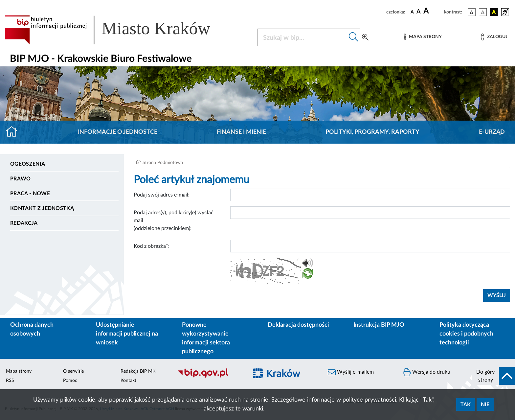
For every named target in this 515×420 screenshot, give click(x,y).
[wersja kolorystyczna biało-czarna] (483, 12)
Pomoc (70, 381)
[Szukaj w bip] (354, 37)
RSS (10, 381)
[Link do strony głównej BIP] (117, 30)
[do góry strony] (493, 376)
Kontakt (128, 381)
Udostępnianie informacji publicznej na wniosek (127, 334)
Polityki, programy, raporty (372, 132)
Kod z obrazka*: (152, 246)
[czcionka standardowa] (412, 12)
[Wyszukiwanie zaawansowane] (365, 37)
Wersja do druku (427, 372)
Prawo (21, 179)
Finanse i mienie (241, 132)
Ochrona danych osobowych (32, 329)
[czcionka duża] (433, 11)
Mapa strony (19, 371)
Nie (485, 405)
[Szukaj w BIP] (302, 37)
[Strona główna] (14, 132)
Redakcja (24, 223)
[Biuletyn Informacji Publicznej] (209, 377)
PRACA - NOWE (30, 194)
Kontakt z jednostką (42, 208)
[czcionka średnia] (419, 12)
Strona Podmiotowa (163, 163)
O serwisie (73, 371)
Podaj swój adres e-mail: (162, 195)
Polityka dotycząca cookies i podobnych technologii (466, 334)
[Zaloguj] (494, 37)
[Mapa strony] (423, 37)
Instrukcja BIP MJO (379, 325)
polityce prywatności (369, 400)
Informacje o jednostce (118, 132)
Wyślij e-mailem (351, 372)
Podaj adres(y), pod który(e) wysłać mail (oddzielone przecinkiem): (174, 221)
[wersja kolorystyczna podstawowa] (472, 12)
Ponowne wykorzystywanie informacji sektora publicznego (206, 338)
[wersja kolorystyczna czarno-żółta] (494, 12)
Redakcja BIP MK (138, 371)
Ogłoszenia (28, 164)
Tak (466, 405)
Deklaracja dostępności (298, 325)
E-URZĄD (492, 132)
